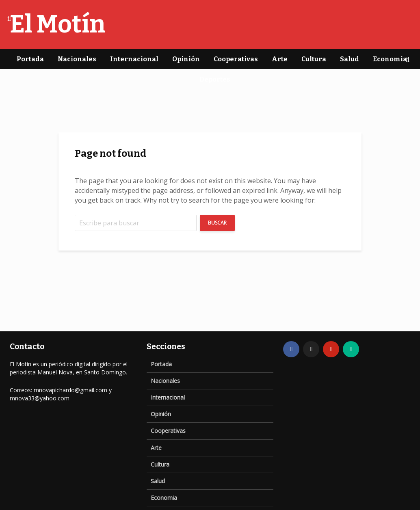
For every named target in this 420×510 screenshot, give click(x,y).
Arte (280, 59)
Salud (350, 59)
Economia (390, 59)
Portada (30, 59)
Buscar (217, 223)
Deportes (215, 79)
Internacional (134, 59)
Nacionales (77, 59)
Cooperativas (236, 59)
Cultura (314, 59)
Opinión (186, 59)
